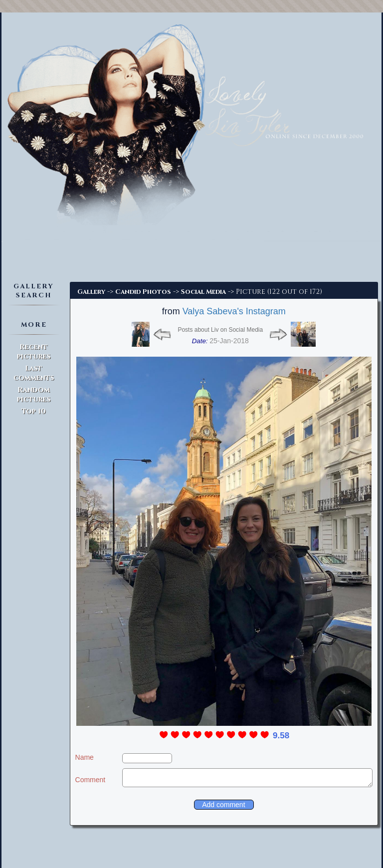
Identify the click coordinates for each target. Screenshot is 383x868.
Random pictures (34, 395)
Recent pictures (34, 352)
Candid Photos (143, 292)
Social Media (203, 292)
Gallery (91, 292)
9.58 (281, 736)
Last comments (34, 373)
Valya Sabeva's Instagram (234, 311)
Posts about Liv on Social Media (220, 330)
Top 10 (34, 411)
